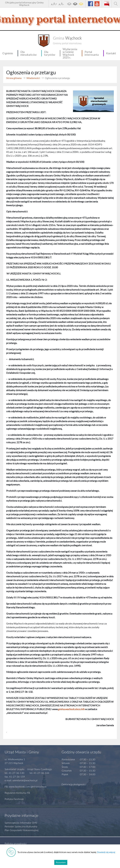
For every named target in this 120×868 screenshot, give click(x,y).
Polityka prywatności (16, 843)
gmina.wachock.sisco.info (71, 709)
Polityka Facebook (14, 799)
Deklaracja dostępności (74, 784)
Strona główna (14, 78)
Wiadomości (33, 78)
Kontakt (111, 53)
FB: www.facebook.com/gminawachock (26, 786)
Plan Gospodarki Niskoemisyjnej (22, 830)
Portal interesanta (92, 53)
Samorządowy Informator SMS (21, 823)
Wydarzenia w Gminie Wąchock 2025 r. (70, 53)
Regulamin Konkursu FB (17, 793)
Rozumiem (61, 862)
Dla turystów (50, 53)
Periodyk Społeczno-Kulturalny (21, 826)
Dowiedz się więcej (106, 852)
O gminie (8, 53)
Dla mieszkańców (29, 53)
